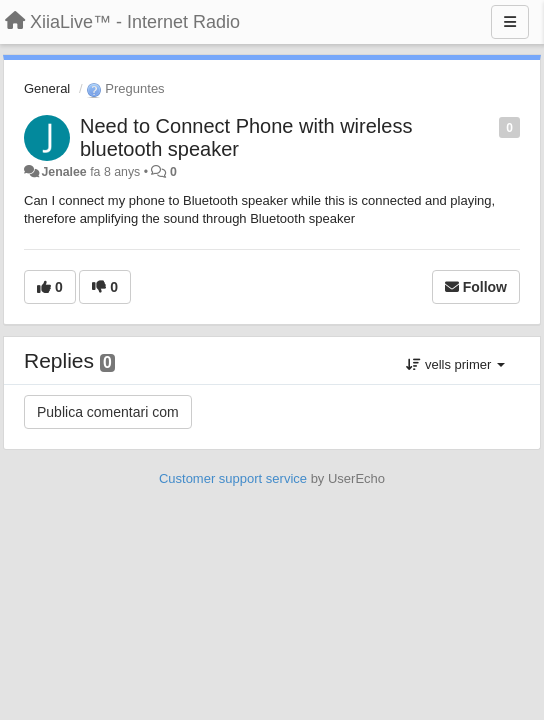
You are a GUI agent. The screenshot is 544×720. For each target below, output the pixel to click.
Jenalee (63, 172)
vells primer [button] (455, 364)
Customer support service (233, 478)
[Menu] (510, 22)
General (47, 88)
